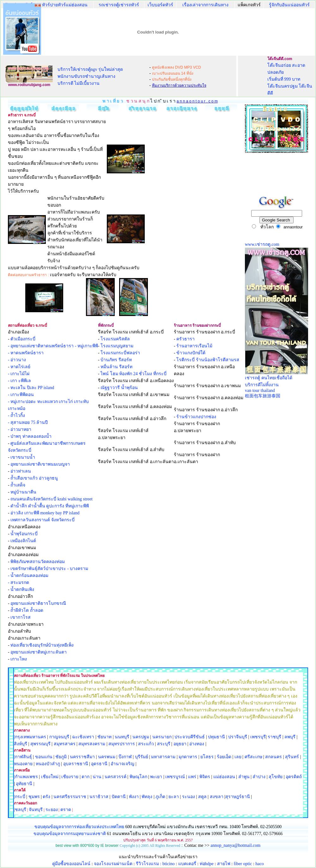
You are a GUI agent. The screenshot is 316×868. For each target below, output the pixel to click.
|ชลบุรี (20, 810)
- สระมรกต (18, 583)
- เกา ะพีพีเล (19, 381)
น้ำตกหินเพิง (22, 589)
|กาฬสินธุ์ (23, 757)
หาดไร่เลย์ (20, 367)
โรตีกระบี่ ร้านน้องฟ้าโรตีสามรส (208, 360)
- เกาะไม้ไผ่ (19, 374)
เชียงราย (70, 777)
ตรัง (46, 797)
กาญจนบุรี (59, 737)
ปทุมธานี (216, 737)
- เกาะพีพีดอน (21, 395)
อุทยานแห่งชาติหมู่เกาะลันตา (39, 652)
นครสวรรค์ (115, 777)
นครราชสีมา (82, 757)
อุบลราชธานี (76, 764)
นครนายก (162, 737)
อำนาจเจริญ (122, 764)
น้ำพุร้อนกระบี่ (24, 534)
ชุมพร (34, 797)
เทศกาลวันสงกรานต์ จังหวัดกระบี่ (43, 520)
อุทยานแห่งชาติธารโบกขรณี (38, 603)
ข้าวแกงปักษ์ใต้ (191, 353)
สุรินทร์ (292, 757)
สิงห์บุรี (21, 744)
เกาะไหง (19, 659)
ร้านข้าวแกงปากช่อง (196, 417)
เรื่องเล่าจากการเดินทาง (205, 5)
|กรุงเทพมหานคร (30, 737)
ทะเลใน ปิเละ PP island (32, 388)
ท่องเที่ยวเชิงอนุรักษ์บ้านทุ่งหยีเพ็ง (42, 645)
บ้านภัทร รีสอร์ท (116, 360)
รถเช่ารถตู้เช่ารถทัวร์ (119, 5)
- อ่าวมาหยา (20, 429)
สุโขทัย (276, 777)
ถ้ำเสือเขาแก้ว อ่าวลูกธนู (34, 478)
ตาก (85, 777)
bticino (169, 864)
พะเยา (156, 777)
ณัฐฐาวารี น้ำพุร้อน (119, 388)
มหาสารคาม (163, 757)
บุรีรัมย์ (142, 757)
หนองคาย (23, 764)
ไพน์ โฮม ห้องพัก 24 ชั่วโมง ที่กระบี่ (134, 374)
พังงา (134, 797)
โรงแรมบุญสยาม (117, 346)
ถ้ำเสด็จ (18, 485)
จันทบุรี (36, 810)
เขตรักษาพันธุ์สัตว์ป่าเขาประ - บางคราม (49, 569)
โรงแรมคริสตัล (115, 339)
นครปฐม (141, 737)
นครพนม (107, 757)
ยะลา (174, 797)
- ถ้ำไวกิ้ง (16, 415)
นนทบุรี (122, 737)
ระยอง (52, 810)
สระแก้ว (146, 744)
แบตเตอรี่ (187, 864)
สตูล (202, 797)
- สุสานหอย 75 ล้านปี (28, 422)
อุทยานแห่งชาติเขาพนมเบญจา (40, 464)
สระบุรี (164, 744)
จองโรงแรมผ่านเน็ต (113, 864)
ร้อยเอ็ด (224, 757)
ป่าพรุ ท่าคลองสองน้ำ (31, 436)
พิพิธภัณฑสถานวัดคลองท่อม (38, 562)
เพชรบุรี (258, 737)
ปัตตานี (119, 797)
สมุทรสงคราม (92, 744)
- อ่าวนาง (17, 360)
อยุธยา (180, 744)
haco (259, 864)
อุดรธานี (99, 764)
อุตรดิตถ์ (294, 777)
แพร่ (192, 777)
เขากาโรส (21, 617)
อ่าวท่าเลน (21, 471)
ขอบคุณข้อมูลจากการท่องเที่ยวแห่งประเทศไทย (80, 827)
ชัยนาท (104, 737)
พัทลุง (147, 797)
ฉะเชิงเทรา (83, 737)
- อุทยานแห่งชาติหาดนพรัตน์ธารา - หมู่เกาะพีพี (53, 346)
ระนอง (188, 797)
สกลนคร (273, 757)
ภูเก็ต (160, 797)
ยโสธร (207, 757)
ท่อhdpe (207, 864)
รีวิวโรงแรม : (149, 864)
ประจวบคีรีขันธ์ (190, 737)
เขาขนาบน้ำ (23, 457)
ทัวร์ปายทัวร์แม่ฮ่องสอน (65, 5)
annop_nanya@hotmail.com (235, 845)
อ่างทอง (197, 744)
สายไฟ (224, 864)
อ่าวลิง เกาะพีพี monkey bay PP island (45, 513)
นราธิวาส (99, 797)
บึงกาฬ (125, 757)
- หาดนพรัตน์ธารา (26, 353)
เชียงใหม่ (49, 777)
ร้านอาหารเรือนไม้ (194, 346)
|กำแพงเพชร (26, 777)
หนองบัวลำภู (48, 764)
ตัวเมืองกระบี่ (23, 339)
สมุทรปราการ (122, 744)
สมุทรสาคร (65, 744)
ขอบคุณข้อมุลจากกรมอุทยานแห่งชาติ (70, 834)
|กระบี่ (20, 797)
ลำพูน (244, 777)
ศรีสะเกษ (253, 757)
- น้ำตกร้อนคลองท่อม (28, 576)
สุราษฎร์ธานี (238, 797)
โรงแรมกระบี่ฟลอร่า (120, 353)
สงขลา (217, 797)
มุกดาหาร (188, 757)
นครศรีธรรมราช (70, 797)
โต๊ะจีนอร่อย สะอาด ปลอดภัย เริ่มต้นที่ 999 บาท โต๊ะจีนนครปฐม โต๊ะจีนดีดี (290, 79)
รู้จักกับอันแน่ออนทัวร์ (289, 5)
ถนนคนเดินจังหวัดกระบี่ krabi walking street (52, 499)
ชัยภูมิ (61, 757)
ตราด (66, 810)
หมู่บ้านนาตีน (23, 492)
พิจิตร (205, 777)
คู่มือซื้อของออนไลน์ (71, 864)
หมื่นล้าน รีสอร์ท (116, 367)
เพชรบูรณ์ (175, 777)
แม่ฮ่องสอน (224, 777)
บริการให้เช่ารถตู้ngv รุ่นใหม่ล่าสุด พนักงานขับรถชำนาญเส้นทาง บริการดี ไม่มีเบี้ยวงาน (90, 76)
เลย (238, 757)
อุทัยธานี (24, 784)
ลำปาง (259, 777)
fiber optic (243, 864)
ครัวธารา (185, 339)
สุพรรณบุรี (40, 744)
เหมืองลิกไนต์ (23, 541)
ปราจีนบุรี (238, 737)
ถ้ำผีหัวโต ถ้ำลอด (27, 610)
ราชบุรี (274, 737)
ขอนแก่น (44, 757)
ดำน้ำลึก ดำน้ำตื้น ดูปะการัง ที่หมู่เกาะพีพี (50, 506)
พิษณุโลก (138, 777)
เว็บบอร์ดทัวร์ (160, 5)
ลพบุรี (290, 737)
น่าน (97, 777)
